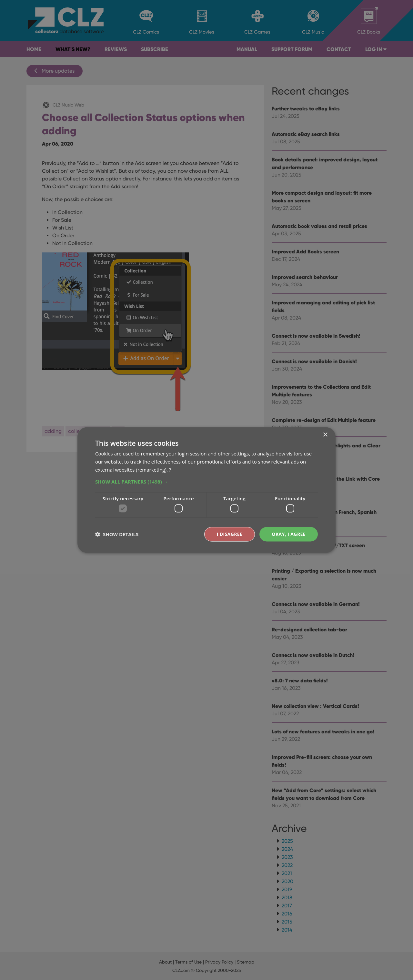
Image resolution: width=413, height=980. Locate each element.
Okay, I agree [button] (289, 534)
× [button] (325, 435)
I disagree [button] (230, 534)
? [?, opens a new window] (170, 469)
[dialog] (206, 490)
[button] (206, 481)
